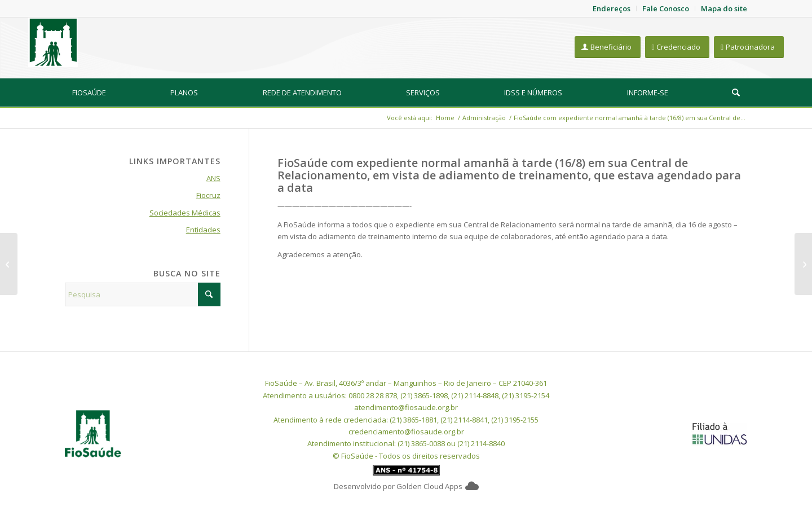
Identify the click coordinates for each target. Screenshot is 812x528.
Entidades (203, 230)
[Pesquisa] (736, 93)
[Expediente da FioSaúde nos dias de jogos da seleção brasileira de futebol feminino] (9, 264)
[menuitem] (89, 93)
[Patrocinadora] (749, 47)
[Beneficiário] (608, 47)
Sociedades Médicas (185, 213)
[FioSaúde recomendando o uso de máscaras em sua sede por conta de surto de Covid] (803, 264)
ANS (213, 178)
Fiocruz (208, 195)
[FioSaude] (53, 42)
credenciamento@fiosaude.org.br (406, 432)
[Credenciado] (678, 47)
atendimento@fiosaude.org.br (406, 407)
